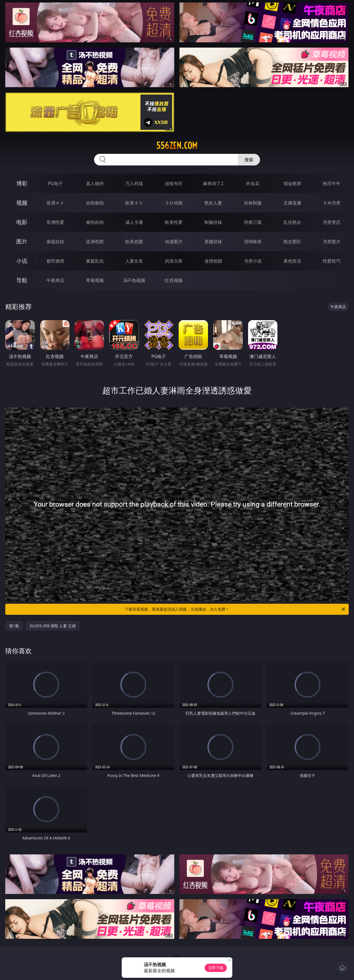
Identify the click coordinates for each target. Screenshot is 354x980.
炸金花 (253, 183)
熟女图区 (292, 242)
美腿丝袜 (213, 242)
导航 (22, 280)
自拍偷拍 (95, 203)
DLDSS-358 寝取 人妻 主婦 (53, 626)
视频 (22, 203)
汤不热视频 (134, 280)
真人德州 (95, 183)
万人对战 (134, 183)
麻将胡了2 (213, 183)
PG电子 (55, 183)
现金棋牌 (292, 183)
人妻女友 (134, 261)
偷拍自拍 (95, 222)
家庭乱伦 (95, 261)
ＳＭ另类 (332, 203)
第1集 (14, 626)
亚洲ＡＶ (55, 203)
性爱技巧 (332, 261)
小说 (22, 261)
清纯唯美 (253, 242)
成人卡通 (134, 222)
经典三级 (253, 222)
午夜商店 (55, 280)
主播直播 (292, 203)
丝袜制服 (253, 203)
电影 (22, 222)
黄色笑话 (292, 261)
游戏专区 (174, 183)
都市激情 (55, 261)
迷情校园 (213, 261)
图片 (22, 241)
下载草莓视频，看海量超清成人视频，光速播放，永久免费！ (235, 609)
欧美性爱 (174, 222)
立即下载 (216, 968)
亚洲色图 (95, 242)
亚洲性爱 (55, 222)
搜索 (249, 160)
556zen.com (177, 146)
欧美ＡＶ (134, 203)
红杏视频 (174, 280)
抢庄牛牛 (332, 183)
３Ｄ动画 (174, 203)
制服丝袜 (213, 222)
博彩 (22, 183)
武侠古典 (174, 261)
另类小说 (253, 261)
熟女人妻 (213, 203)
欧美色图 (134, 242)
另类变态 (332, 222)
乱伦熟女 (292, 222)
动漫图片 (174, 242)
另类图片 (332, 242)
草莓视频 (95, 280)
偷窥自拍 (55, 242)
